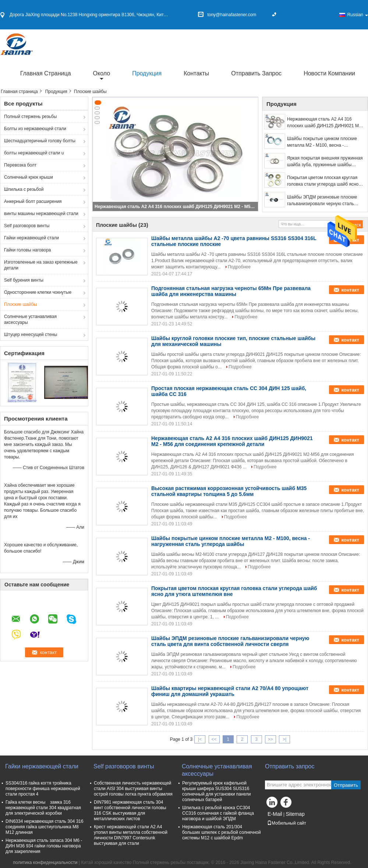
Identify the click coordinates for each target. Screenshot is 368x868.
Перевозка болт (20, 165)
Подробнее (239, 267)
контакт (350, 290)
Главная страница (46, 73)
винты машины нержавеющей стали (41, 214)
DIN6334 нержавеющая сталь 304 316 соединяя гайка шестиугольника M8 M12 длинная (45, 827)
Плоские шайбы (20, 304)
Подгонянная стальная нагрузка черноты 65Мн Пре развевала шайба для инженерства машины (231, 291)
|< (200, 739)
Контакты (196, 73)
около (102, 73)
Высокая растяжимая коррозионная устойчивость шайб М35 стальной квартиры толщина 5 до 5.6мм (229, 491)
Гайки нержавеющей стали (31, 238)
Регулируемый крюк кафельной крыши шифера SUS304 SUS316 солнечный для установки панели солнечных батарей (216, 791)
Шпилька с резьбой (24, 189)
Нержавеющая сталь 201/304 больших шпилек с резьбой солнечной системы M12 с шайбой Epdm (222, 832)
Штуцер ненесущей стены (31, 335)
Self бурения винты (24, 280)
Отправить (346, 785)
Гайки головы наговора (28, 250)
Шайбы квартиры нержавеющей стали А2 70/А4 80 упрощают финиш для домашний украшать (230, 691)
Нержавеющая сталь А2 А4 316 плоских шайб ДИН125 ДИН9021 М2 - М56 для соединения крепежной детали (176, 207)
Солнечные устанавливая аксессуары (30, 319)
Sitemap (295, 814)
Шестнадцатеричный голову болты (40, 141)
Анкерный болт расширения (33, 201)
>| (284, 739)
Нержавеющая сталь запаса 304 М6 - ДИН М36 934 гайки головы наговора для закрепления (44, 846)
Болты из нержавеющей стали (35, 129)
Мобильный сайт (287, 823)
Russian (358, 15)
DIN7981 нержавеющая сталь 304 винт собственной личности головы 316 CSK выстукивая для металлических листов (130, 810)
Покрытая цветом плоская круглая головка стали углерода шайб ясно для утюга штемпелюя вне (323, 181)
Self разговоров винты (27, 226)
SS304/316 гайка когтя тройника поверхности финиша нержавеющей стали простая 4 (43, 789)
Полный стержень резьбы (30, 117)
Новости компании (329, 73)
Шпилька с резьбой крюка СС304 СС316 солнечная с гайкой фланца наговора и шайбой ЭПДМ (218, 813)
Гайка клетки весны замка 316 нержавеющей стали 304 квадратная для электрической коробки (43, 808)
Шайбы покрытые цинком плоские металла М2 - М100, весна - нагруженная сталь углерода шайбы (324, 142)
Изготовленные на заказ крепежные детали (41, 265)
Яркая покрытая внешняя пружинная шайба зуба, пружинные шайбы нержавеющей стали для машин (325, 162)
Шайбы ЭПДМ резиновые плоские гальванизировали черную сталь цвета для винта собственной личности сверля (322, 201)
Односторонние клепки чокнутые (38, 292)
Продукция (147, 73)
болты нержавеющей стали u (34, 153)
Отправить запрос (256, 73)
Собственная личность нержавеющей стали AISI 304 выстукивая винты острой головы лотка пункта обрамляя (133, 789)
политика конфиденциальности (45, 862)
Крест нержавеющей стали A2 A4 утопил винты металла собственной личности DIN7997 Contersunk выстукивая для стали (131, 835)
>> (270, 739)
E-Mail (275, 814)
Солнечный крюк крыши (29, 177)
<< (214, 739)
